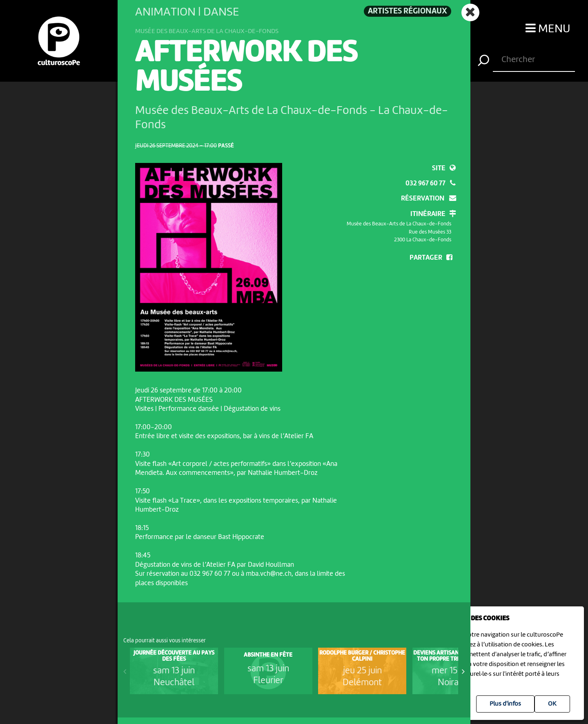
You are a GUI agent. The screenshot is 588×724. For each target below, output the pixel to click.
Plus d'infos (505, 704)
